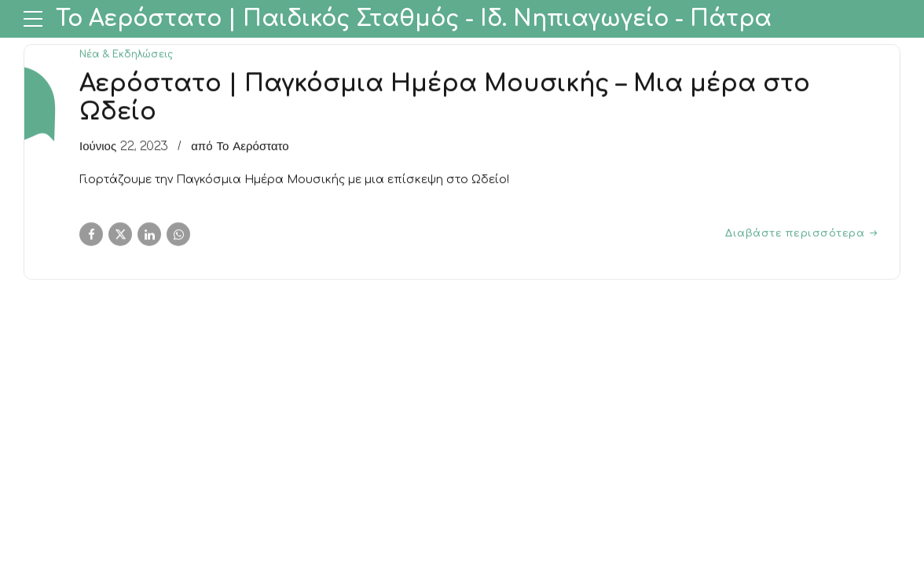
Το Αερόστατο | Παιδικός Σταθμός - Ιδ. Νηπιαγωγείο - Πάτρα (414, 19)
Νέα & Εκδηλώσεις (126, 54)
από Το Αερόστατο (240, 148)
